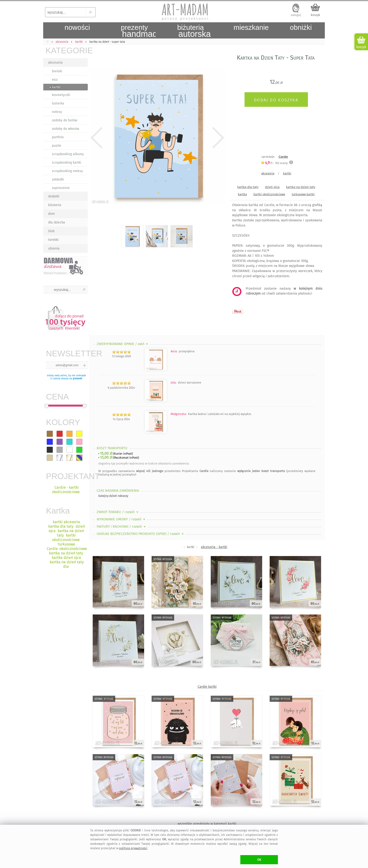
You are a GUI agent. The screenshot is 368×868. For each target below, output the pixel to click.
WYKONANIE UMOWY (121, 519)
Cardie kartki (207, 687)
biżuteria (55, 205)
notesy (57, 112)
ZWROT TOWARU (118, 512)
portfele (58, 137)
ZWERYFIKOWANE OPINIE (123, 344)
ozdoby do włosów (65, 129)
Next (217, 138)
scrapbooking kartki (67, 163)
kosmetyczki (61, 95)
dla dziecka (57, 222)
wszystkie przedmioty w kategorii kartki (207, 824)
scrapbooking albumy (68, 154)
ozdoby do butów (65, 120)
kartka (242, 194)
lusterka (58, 103)
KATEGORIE (67, 50)
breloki (57, 71)
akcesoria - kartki (214, 547)
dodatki (54, 196)
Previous (97, 138)
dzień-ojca (272, 187)
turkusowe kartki (303, 194)
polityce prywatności (133, 848)
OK (259, 860)
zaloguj (296, 15)
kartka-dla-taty (248, 187)
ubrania (54, 248)
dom (51, 214)
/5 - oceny (274, 163)
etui (55, 80)
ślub (51, 231)
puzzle (57, 146)
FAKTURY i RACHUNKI (122, 527)
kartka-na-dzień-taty (301, 187)
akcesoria (55, 63)
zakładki (58, 179)
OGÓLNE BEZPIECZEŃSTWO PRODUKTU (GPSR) (141, 534)
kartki (287, 173)
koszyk (315, 15)
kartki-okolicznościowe (269, 194)
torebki (53, 240)
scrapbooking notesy (67, 171)
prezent (77, 378)
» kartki (55, 87)
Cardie (283, 157)
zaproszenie (61, 188)
